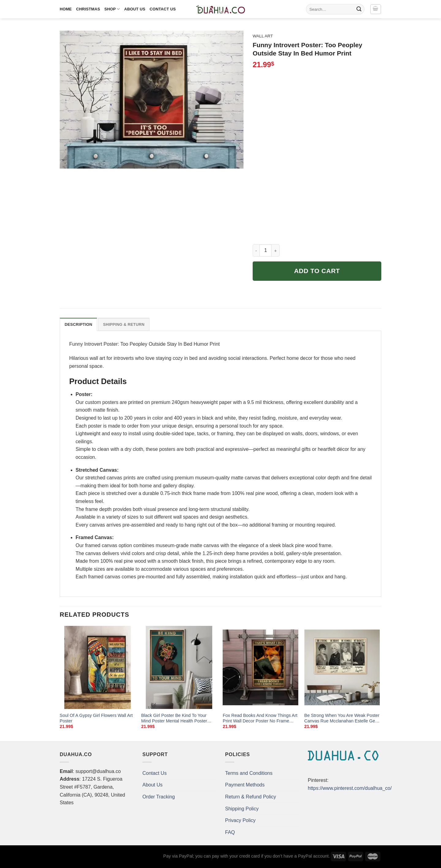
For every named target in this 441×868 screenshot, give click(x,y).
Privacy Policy (240, 820)
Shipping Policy (242, 809)
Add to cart (317, 271)
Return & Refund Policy (251, 797)
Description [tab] (78, 324)
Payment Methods (245, 785)
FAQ (230, 832)
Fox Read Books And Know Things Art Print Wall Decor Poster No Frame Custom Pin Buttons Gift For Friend (260, 718)
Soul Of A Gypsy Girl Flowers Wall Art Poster (96, 718)
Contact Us (163, 9)
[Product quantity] (266, 250)
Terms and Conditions (249, 773)
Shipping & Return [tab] (124, 324)
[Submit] (359, 9)
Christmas (88, 9)
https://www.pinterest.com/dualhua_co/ (350, 788)
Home (66, 9)
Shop (112, 9)
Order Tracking (159, 797)
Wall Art (263, 36)
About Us (135, 9)
